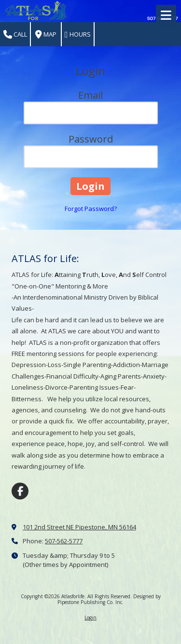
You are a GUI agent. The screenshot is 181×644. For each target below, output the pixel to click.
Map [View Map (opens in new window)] (46, 34)
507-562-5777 (64, 541)
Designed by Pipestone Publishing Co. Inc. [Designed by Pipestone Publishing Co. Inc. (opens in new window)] (109, 599)
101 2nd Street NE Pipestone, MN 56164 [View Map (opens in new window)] (79, 527)
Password (91, 139)
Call (15, 34)
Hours (78, 34)
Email (90, 95)
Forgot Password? (91, 209)
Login (90, 618)
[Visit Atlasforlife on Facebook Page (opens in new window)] (20, 491)
